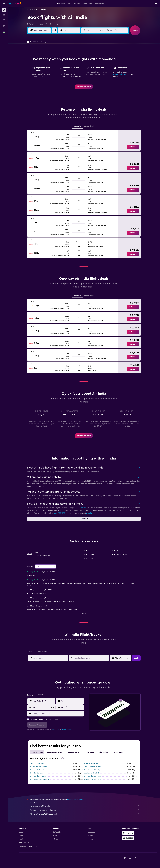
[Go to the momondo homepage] (15, 3)
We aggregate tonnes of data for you (85, 810)
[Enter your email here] (58, 714)
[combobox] (31, 24)
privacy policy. (67, 729)
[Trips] (4, 26)
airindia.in (90, 513)
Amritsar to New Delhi (92, 773)
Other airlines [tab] (103, 752)
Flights (29, 9)
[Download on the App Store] (128, 838)
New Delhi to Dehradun (93, 776)
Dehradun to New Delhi (93, 779)
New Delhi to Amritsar (38, 776)
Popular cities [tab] (89, 752)
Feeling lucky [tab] (118, 752)
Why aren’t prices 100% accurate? (85, 814)
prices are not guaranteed (75, 800)
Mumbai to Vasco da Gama (40, 779)
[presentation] (63, 758)
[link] (84, 87)
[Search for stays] (4, 15)
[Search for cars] (4, 20)
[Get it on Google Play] (128, 833)
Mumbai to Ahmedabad (39, 767)
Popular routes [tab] (37, 752)
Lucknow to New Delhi (38, 770)
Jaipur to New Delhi (37, 764)
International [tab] (89, 126)
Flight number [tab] (42, 651)
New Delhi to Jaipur (91, 764)
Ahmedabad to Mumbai (93, 767)
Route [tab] (31, 651)
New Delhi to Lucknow (38, 773)
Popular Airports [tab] (73, 752)
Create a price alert (120, 74)
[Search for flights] (4, 10)
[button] (4, 3)
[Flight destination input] (74, 30)
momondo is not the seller (85, 806)
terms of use (56, 729)
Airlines (36, 9)
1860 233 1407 (59, 513)
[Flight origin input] (44, 30)
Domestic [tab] (77, 126)
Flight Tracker (80, 508)
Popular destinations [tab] (55, 752)
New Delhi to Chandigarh (93, 770)
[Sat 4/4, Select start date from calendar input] (121, 658)
